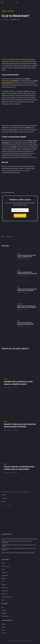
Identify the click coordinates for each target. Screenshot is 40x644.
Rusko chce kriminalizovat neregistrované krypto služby (25, 323)
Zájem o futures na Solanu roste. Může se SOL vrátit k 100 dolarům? (27, 307)
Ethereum (19, 304)
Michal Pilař (16, 20)
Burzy (19, 253)
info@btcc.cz (5, 498)
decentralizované (7, 81)
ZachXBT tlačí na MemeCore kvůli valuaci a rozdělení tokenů (27, 256)
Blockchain (5, 59)
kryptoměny (18, 61)
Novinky (11, 11)
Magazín (5, 11)
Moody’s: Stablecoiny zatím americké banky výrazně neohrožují (27, 273)
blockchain (9, 237)
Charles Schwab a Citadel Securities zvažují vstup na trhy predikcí (27, 290)
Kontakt (4, 495)
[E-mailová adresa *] (20, 210)
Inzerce (4, 502)
